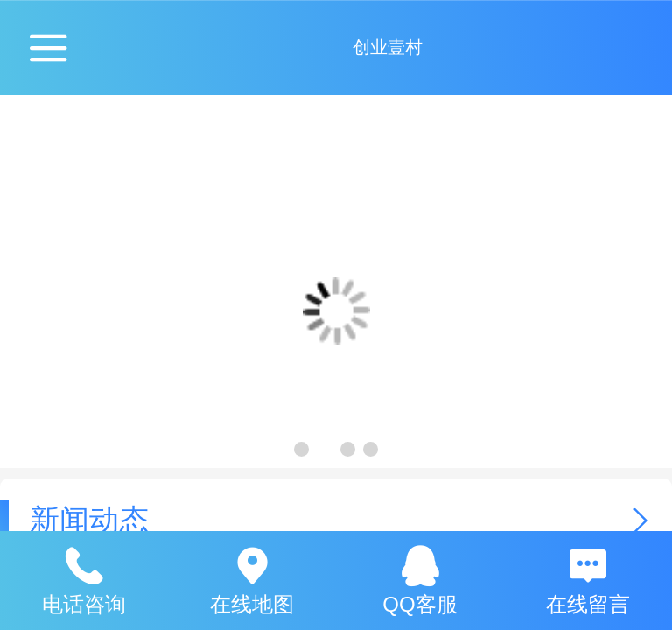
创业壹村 (388, 47)
